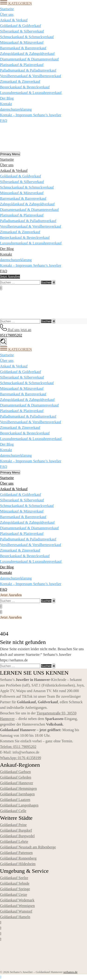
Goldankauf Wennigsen (17, 906)
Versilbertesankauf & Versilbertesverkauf (31, 76)
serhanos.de (70, 972)
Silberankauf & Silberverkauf (22, 31)
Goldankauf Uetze (14, 895)
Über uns (7, 15)
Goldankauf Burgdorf (16, 830)
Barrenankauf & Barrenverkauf (23, 48)
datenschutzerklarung (16, 109)
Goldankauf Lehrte (14, 842)
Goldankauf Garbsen (15, 772)
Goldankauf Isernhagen (17, 794)
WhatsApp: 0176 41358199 (21, 758)
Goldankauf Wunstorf (16, 911)
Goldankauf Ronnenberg (18, 858)
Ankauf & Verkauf (14, 20)
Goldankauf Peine (13, 825)
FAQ (4, 121)
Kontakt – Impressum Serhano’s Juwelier (31, 115)
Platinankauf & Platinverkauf (22, 65)
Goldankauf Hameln (15, 917)
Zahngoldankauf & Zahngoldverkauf (27, 54)
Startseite (7, 9)
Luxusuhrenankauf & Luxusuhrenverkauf (31, 93)
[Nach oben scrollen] (1, 977)
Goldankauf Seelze (14, 878)
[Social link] (1, 923)
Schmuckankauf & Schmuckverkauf (27, 37)
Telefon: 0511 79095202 (18, 747)
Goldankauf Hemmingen (18, 788)
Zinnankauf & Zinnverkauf (20, 82)
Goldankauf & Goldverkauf (21, 26)
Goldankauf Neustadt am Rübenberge (28, 847)
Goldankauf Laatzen (15, 800)
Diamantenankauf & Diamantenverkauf (29, 59)
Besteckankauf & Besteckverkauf (25, 87)
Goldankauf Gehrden (16, 777)
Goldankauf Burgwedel (17, 836)
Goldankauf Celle (13, 811)
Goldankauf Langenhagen (19, 805)
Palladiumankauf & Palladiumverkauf (28, 70)
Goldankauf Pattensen (16, 853)
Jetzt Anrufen (10, 277)
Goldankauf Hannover (17, 783)
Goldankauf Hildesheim (18, 864)
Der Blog (7, 98)
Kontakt (6, 104)
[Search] (54, 282)
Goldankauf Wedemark (17, 900)
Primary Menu (10, 154)
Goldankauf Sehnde (15, 883)
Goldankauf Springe (15, 889)
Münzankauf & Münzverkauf (22, 42)
